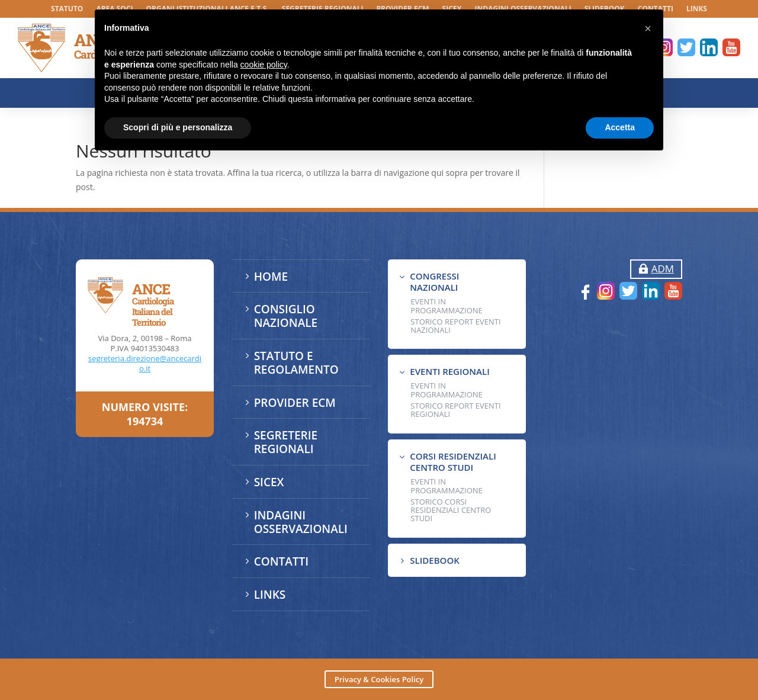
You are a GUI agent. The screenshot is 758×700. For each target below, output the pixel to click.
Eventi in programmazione (446, 486)
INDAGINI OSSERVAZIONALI (301, 522)
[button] (648, 28)
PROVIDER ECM (295, 403)
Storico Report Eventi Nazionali (455, 326)
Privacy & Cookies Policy (379, 679)
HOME (271, 277)
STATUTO (67, 9)
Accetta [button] (620, 127)
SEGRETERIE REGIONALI (286, 442)
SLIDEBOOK (434, 560)
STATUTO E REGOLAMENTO (296, 363)
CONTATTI (281, 561)
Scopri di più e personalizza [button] (178, 127)
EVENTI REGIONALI (449, 371)
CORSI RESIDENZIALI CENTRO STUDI (453, 462)
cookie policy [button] (264, 65)
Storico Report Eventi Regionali (455, 410)
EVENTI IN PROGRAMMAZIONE (446, 306)
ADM (663, 269)
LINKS (697, 9)
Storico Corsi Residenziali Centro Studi (451, 510)
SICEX (269, 482)
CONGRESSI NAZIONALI (434, 282)
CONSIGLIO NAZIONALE (286, 316)
